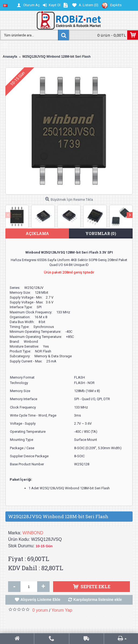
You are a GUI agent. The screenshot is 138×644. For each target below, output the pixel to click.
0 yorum (40, 610)
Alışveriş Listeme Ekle (40, 600)
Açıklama (37, 233)
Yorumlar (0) (101, 233)
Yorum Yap (62, 610)
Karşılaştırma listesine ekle (98, 600)
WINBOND (33, 533)
